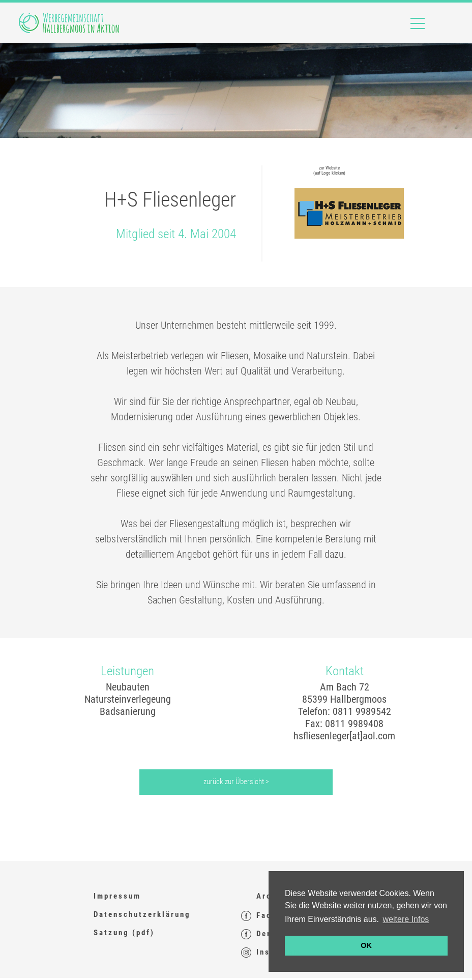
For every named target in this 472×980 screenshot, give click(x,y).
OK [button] (366, 945)
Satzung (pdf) (124, 933)
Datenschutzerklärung (142, 914)
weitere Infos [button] (406, 919)
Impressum (117, 896)
